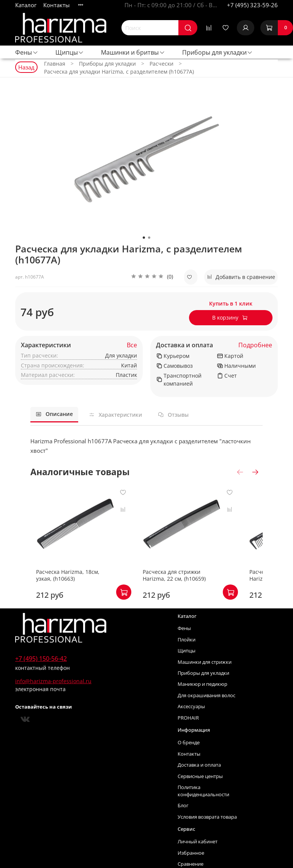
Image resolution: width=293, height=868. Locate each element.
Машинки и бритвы (133, 52)
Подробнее (255, 345)
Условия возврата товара (207, 832)
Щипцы (70, 52)
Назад (26, 67)
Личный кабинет (198, 857)
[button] (152, 277)
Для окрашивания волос (206, 711)
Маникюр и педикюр (202, 699)
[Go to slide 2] (149, 238)
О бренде (189, 758)
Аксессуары (191, 722)
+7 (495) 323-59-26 (252, 5)
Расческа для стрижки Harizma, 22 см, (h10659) (197, 590)
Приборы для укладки (218, 52)
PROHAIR (188, 733)
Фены (27, 52)
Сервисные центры (200, 792)
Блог (183, 821)
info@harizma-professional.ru (53, 696)
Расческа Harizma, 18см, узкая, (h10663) (71, 590)
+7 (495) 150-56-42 (41, 674)
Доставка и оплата (184, 345)
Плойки (187, 655)
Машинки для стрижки (205, 677)
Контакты (57, 5)
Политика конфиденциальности (203, 806)
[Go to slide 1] (144, 238)
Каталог (26, 5)
